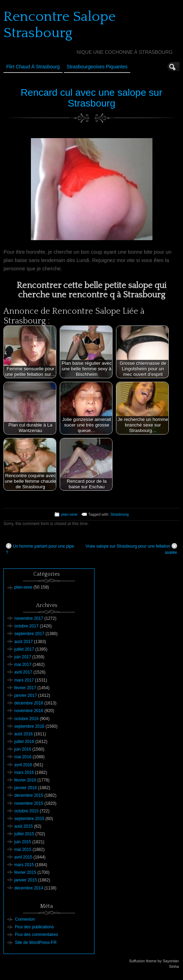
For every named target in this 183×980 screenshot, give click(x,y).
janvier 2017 (26, 695)
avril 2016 (23, 765)
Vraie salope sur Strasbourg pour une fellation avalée (131, 549)
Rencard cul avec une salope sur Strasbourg (92, 98)
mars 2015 (24, 865)
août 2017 (23, 642)
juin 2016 (23, 749)
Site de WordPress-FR (36, 943)
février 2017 (25, 688)
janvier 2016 (26, 788)
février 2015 (25, 872)
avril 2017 (23, 672)
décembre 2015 (29, 795)
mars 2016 (24, 772)
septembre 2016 (29, 726)
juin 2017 (23, 657)
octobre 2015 (26, 811)
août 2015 (23, 826)
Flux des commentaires (36, 935)
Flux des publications (34, 927)
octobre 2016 (26, 719)
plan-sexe (69, 514)
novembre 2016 (29, 711)
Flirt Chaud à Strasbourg (33, 67)
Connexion (25, 919)
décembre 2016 (29, 703)
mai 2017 (23, 665)
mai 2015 (23, 850)
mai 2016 (23, 757)
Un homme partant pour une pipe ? (40, 549)
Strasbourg (120, 514)
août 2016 (23, 734)
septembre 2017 (29, 634)
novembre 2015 (29, 803)
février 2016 (25, 780)
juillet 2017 (24, 649)
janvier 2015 (26, 880)
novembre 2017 (29, 618)
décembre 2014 (29, 888)
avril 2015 (23, 857)
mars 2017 (24, 680)
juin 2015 (23, 842)
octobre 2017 (26, 626)
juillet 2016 (24, 742)
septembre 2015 (29, 819)
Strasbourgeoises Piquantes (97, 67)
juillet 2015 (24, 834)
